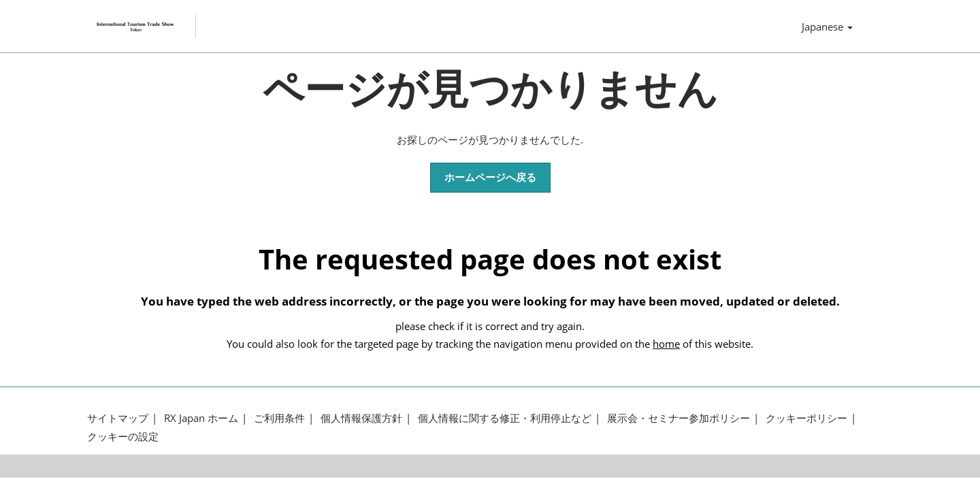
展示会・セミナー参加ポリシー (679, 422)
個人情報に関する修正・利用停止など (505, 422)
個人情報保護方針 (361, 422)
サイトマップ (118, 422)
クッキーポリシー (806, 422)
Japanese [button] (827, 29)
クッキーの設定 (123, 440)
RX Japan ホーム (201, 422)
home (666, 347)
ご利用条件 (279, 422)
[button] (490, 182)
